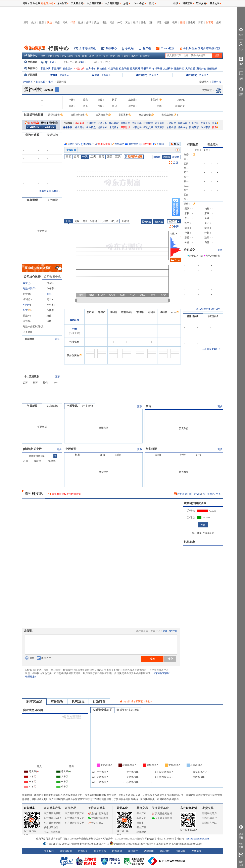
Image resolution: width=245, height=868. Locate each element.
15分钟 (104, 221)
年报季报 (157, 69)
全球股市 (31, 62)
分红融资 (171, 123)
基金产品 (141, 827)
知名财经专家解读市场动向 (138, 701)
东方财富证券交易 (75, 823)
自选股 (134, 56)
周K (77, 221)
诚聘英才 (133, 851)
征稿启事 (181, 851)
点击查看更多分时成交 (208, 309)
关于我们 (49, 851)
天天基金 (122, 808)
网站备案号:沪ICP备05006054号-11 (91, 844)
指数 (43, 56)
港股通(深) (191, 75)
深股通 (96, 75)
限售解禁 (179, 69)
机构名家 (189, 542)
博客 (201, 23)
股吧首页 (180, 494)
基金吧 (192, 23)
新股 (49, 23)
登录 (165, 631)
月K (85, 221)
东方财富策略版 (52, 823)
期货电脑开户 (209, 818)
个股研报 (113, 69)
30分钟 (114, 221)
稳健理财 (141, 832)
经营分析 (102, 123)
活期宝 (140, 823)
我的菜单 (187, 3)
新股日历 (57, 69)
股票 (42, 23)
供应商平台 (100, 851)
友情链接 (196, 851)
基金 (143, 23)
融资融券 (212, 69)
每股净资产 (29, 289)
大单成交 (119, 144)
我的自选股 (32, 135)
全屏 (176, 162)
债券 (167, 23)
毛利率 (27, 305)
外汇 (120, 23)
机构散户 (102, 127)
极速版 (176, 157)
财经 (26, 23)
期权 (65, 23)
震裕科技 (74, 320)
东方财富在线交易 (75, 818)
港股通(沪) (141, 75)
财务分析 (160, 123)
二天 (93, 157)
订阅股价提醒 (134, 157)
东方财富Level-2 (52, 818)
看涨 (191, 511)
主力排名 (91, 69)
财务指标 (57, 701)
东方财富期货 (189, 808)
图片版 (157, 157)
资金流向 (68, 69)
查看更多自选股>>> (50, 191)
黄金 (128, 23)
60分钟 (125, 221)
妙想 (126, 3)
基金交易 (141, 818)
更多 (215, 123)
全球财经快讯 (87, 48)
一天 (85, 157)
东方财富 (29, 808)
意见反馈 (241, 846)
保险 (159, 23)
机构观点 (78, 701)
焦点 (34, 23)
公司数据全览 (52, 277)
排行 (78, 56)
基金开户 (141, 813)
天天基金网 (77, 3)
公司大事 (137, 123)
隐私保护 (165, 851)
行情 (73, 23)
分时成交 (189, 250)
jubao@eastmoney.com (198, 839)
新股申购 (46, 69)
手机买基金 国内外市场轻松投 (202, 48)
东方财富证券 (94, 3)
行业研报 (124, 69)
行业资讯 (88, 406)
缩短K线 (158, 222)
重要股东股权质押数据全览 (66, 494)
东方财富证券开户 (75, 813)
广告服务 (83, 851)
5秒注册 (173, 631)
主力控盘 (91, 127)
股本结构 (148, 123)
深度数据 (125, 127)
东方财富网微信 (98, 818)
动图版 (166, 157)
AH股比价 (79, 69)
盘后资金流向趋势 (128, 710)
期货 (112, 23)
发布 (152, 659)
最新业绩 (171, 127)
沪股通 (54, 75)
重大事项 (205, 127)
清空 (170, 659)
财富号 (210, 23)
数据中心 (111, 48)
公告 (148, 406)
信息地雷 (52, 200)
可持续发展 (66, 851)
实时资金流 (34, 701)
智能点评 (148, 127)
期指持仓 (201, 69)
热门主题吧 (208, 494)
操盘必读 (80, 123)
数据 (81, 23)
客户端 (147, 48)
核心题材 (114, 123)
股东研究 (125, 123)
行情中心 (31, 56)
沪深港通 (31, 75)
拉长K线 (146, 222)
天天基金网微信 (162, 818)
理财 (151, 23)
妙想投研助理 (51, 827)
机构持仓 (183, 127)
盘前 (68, 157)
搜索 (219, 23)
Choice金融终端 (52, 832)
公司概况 (91, 123)
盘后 (77, 157)
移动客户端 (47, 3)
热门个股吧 (195, 494)
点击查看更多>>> (211, 349)
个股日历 (71, 150)
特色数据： (69, 127)
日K (68, 221)
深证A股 (41, 82)
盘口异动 (193, 316)
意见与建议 (96, 823)
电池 (51, 82)
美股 (96, 23)
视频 (175, 23)
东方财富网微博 (98, 814)
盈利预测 (135, 69)
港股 (104, 23)
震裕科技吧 (73, 144)
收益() (27, 283)
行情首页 (28, 82)
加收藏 (37, 3)
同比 (49, 294)
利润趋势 (30, 339)
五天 (118, 157)
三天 (101, 157)
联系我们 (117, 851)
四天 (110, 157)
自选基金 (145, 56)
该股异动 (213, 316)
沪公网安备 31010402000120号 (127, 844)
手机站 (130, 48)
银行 (136, 23)
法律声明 (149, 851)
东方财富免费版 (52, 813)
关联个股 (205, 123)
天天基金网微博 (162, 814)
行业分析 (194, 123)
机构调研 (147, 144)
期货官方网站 (209, 823)
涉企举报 (241, 836)
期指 (57, 23)
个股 (64, 56)
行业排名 (99, 701)
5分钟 (94, 221)
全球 (89, 23)
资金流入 (64, 75)
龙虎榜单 (168, 69)
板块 (71, 56)
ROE (27, 310)
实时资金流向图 (102, 710)
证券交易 (201, 3)
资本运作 (183, 123)
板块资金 (102, 69)
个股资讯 (72, 406)
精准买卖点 (104, 144)
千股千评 (146, 69)
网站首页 (27, 3)
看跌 (191, 518)
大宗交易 (190, 69)
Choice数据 (168, 48)
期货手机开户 (209, 813)
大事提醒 (32, 200)
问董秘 (160, 144)
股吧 (183, 23)
